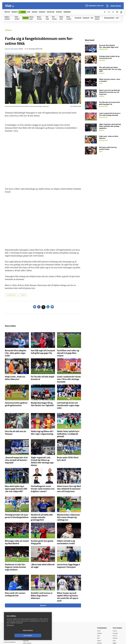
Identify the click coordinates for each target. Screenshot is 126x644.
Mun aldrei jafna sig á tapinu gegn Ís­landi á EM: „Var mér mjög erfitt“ (110, 69)
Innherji (115, 597)
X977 (114, 615)
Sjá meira (43, 572)
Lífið (99, 605)
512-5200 (31, 604)
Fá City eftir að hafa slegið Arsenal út (43, 373)
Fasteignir (116, 599)
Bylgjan (115, 610)
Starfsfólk (28, 617)
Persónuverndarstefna (11, 609)
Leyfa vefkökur (40, 636)
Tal (114, 617)
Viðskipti (100, 599)
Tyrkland (26, 295)
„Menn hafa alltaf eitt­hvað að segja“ (43, 539)
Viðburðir (116, 605)
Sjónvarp (100, 610)
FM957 (115, 612)
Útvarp (99, 612)
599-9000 (10, 616)
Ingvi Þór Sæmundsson (12, 49)
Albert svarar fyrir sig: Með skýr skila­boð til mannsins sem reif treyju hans (67, 469)
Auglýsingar (29, 607)
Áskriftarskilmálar (30, 614)
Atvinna (115, 602)
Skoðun (100, 607)
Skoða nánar (10, 630)
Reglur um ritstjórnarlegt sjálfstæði (12, 605)
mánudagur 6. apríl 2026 (96, 6)
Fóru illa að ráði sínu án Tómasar (16, 420)
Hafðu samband (30, 609)
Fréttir (99, 597)
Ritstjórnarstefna (30, 612)
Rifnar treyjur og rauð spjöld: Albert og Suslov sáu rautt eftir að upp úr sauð (69, 565)
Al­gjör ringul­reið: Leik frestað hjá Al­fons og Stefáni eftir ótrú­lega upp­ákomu (43, 445)
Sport (99, 602)
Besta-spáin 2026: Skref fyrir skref (68, 443)
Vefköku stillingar (16, 636)
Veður (115, 607)
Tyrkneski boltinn (12, 295)
